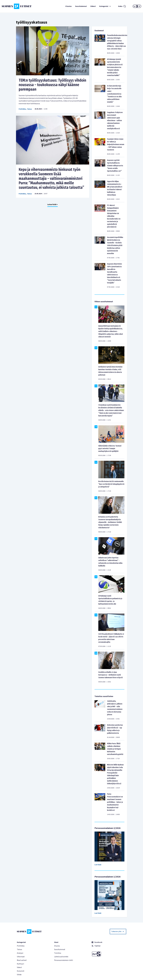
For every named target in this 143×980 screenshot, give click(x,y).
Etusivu (69, 6)
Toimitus (58, 953)
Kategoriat (105, 6)
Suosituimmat (81, 6)
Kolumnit (21, 971)
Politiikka (22, 109)
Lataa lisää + (53, 204)
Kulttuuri (20, 964)
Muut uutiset (22, 960)
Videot (93, 6)
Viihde (19, 975)
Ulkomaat (21, 957)
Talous (29, 109)
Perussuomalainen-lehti (64, 960)
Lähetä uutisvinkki (61, 957)
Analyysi (20, 953)
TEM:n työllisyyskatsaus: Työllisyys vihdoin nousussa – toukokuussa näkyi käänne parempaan (52, 85)
